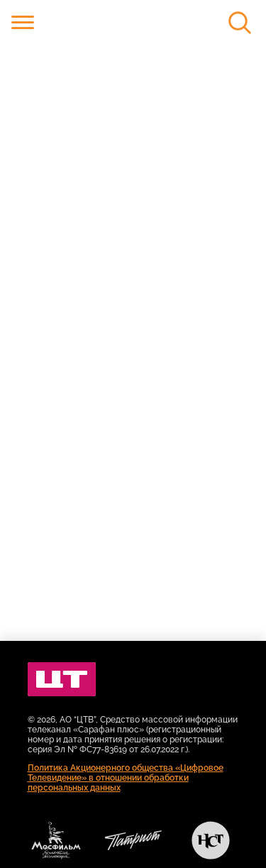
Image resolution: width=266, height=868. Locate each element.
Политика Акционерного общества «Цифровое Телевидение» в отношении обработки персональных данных (126, 778)
